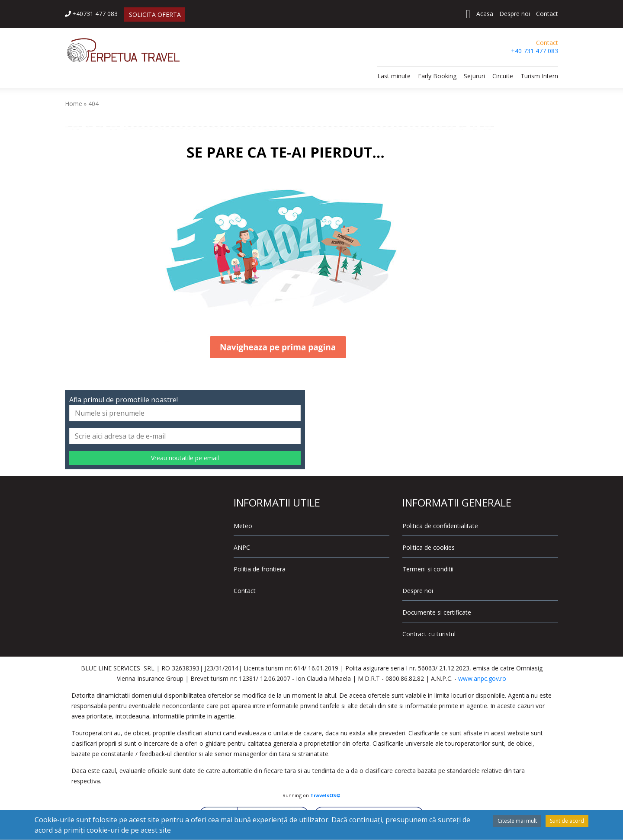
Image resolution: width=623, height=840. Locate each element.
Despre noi (515, 14)
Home (74, 104)
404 (93, 104)
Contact (547, 14)
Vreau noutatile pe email (185, 458)
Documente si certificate (437, 612)
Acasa (485, 14)
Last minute (394, 76)
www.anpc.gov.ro (482, 678)
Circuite (503, 76)
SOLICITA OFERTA (155, 14)
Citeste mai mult (517, 821)
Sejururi (474, 76)
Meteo (243, 526)
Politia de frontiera (260, 569)
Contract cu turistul (429, 634)
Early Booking (437, 76)
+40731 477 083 (91, 14)
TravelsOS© (325, 795)
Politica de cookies (429, 547)
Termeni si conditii (428, 569)
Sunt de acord (567, 821)
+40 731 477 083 (535, 51)
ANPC (242, 547)
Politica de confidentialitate (440, 526)
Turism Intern (539, 76)
